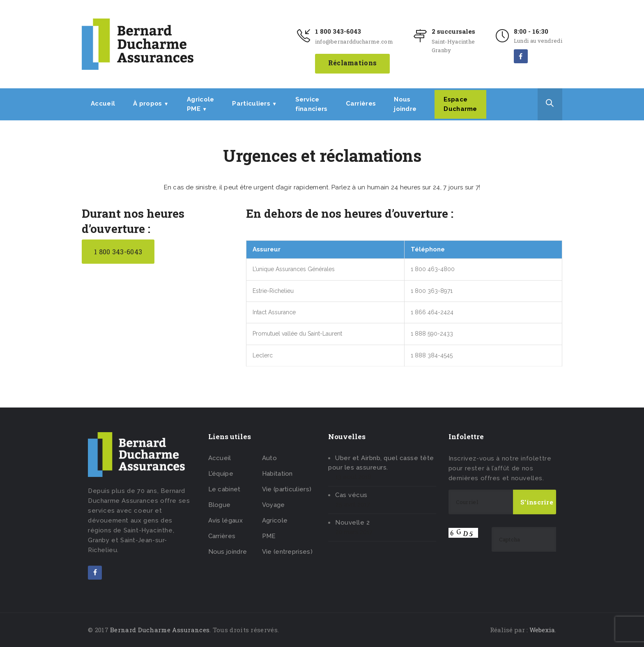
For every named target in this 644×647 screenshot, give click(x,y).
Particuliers (254, 104)
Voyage (274, 505)
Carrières (361, 104)
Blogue (220, 505)
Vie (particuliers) (287, 489)
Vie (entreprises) (287, 552)
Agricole (275, 520)
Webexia (542, 630)
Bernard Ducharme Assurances (160, 630)
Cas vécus (351, 495)
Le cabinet (224, 489)
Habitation (277, 474)
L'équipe (221, 474)
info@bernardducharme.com (354, 41)
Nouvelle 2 (352, 523)
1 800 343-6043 (338, 31)
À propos (151, 104)
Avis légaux (225, 520)
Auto (269, 458)
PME (269, 536)
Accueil (103, 104)
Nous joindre (228, 552)
